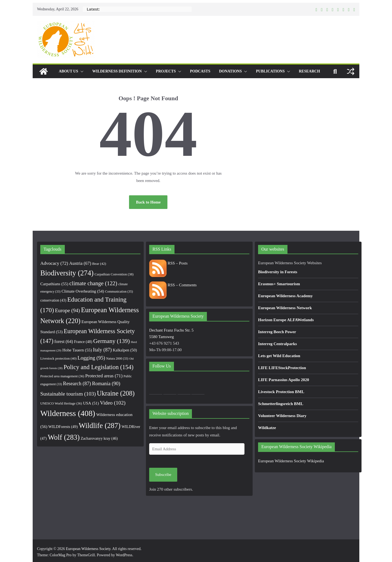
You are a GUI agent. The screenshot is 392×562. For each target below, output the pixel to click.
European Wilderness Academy (285, 296)
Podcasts (200, 71)
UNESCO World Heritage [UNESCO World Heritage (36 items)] (61, 403)
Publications (270, 71)
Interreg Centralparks (278, 344)
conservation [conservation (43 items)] (53, 300)
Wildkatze (267, 428)
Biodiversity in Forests (278, 272)
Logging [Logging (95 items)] (91, 358)
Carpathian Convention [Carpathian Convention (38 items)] (114, 274)
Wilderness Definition (117, 71)
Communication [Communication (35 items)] (119, 291)
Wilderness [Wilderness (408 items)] (68, 413)
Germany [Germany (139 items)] (112, 341)
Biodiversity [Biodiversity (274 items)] (67, 273)
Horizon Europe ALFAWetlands (286, 320)
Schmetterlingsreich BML (281, 404)
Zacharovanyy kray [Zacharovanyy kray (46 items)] (99, 438)
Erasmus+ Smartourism (279, 284)
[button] (81, 71)
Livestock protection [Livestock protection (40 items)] (58, 358)
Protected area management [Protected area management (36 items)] (62, 376)
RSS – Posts (168, 263)
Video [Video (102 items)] (113, 403)
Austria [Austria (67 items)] (80, 263)
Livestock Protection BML (281, 392)
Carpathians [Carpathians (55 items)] (54, 284)
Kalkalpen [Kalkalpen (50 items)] (125, 350)
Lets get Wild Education (279, 356)
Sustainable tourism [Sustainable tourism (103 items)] (68, 394)
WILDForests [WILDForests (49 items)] (63, 427)
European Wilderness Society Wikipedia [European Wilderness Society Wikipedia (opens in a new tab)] (291, 461)
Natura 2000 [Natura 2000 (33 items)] (117, 359)
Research (310, 71)
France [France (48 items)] (83, 342)
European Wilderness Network (285, 308)
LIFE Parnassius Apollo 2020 (284, 380)
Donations (230, 71)
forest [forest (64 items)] (64, 341)
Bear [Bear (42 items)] (99, 264)
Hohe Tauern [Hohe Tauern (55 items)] (77, 350)
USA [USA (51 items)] (91, 403)
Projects (166, 71)
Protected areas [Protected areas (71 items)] (104, 376)
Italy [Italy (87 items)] (102, 350)
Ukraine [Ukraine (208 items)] (116, 393)
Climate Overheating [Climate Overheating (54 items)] (83, 291)
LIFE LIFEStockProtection (282, 368)
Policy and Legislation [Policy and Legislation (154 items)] (98, 367)
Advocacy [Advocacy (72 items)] (54, 263)
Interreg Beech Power (277, 332)
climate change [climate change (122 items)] (93, 283)
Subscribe (163, 475)
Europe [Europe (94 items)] (68, 310)
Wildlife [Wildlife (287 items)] (99, 426)
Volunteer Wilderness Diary (282, 416)
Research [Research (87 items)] (77, 384)
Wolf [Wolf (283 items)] (64, 437)
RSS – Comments (173, 285)
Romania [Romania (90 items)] (106, 383)
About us (68, 71)
